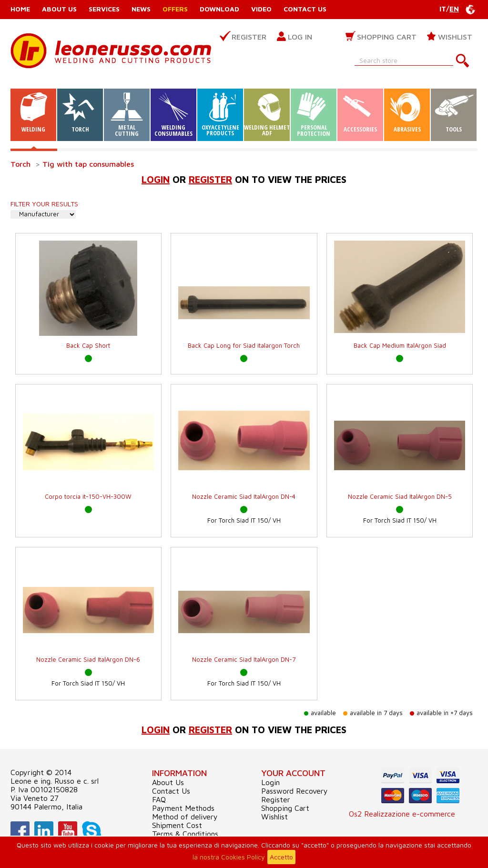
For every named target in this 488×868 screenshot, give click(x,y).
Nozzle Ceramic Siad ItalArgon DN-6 (88, 659)
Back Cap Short (88, 345)
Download (219, 9)
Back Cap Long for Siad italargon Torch (244, 345)
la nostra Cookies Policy (229, 857)
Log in (300, 37)
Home (20, 9)
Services (104, 9)
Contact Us (305, 9)
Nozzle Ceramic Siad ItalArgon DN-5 (400, 496)
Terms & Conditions (185, 834)
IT (443, 9)
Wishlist (455, 37)
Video (261, 9)
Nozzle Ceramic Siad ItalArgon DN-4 (244, 496)
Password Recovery (295, 791)
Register (249, 37)
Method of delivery (185, 817)
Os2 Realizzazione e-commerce (402, 814)
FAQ (159, 799)
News (141, 9)
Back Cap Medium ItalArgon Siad (400, 345)
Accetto (281, 857)
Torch (20, 164)
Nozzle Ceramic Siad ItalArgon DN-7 (244, 659)
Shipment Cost (177, 825)
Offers (175, 9)
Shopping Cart (387, 37)
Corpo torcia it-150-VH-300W (88, 496)
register (210, 179)
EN (454, 9)
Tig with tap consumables (88, 164)
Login (156, 179)
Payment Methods (183, 808)
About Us (59, 9)
